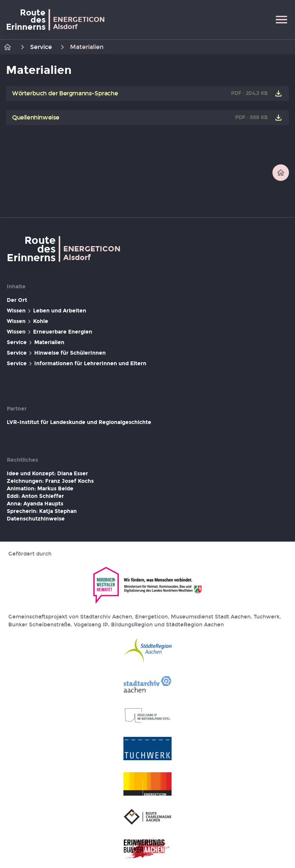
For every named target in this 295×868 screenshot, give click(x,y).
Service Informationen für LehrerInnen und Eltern (77, 364)
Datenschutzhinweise (36, 519)
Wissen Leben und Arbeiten (46, 311)
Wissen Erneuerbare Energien (49, 332)
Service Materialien (36, 343)
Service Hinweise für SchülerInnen (56, 353)
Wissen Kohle (27, 321)
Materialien (87, 47)
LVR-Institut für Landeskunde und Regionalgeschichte (79, 422)
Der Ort (17, 300)
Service (41, 47)
